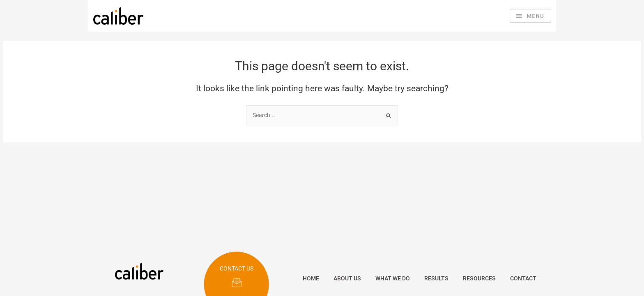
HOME (311, 278)
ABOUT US (347, 278)
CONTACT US (237, 268)
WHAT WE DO (393, 278)
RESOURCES (479, 278)
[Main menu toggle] (530, 16)
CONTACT (523, 278)
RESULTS (436, 278)
